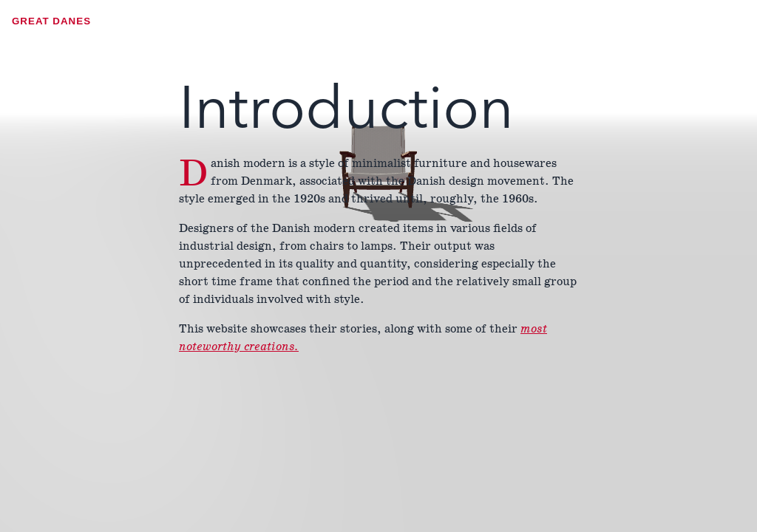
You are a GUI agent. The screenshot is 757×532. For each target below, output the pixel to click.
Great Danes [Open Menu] (51, 21)
